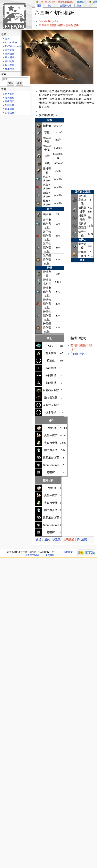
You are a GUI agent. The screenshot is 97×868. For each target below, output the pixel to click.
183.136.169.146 (47, 2)
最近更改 (10, 50)
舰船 (47, 540)
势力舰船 (82, 540)
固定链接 (10, 109)
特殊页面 (10, 101)
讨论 (49, 6)
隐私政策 (68, 552)
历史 (79, 6)
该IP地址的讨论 (66, 2)
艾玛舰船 (69, 540)
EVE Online (11, 43)
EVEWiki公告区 (13, 46)
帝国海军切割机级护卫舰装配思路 (59, 25)
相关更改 (10, 98)
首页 (7, 39)
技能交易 (10, 61)
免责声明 (50, 555)
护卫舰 (56, 540)
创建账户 (81, 2)
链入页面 (10, 94)
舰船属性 (10, 57)
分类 (39, 540)
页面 (39, 6)
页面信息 (10, 113)
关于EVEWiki (32, 555)
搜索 (4, 74)
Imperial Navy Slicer (50, 21)
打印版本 (10, 105)
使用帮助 (10, 69)
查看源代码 (65, 6)
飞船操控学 (77, 354)
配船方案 (10, 65)
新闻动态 (10, 54)
